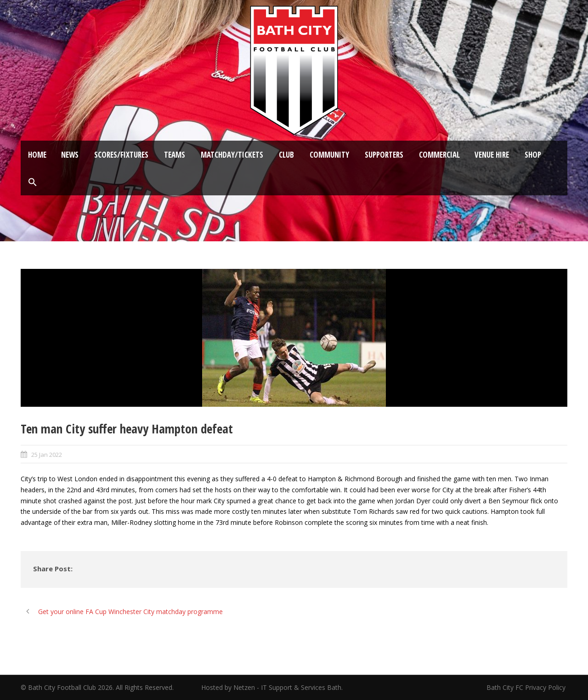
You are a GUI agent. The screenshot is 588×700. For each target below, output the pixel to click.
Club (286, 155)
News (70, 155)
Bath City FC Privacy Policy (527, 687)
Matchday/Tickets (232, 155)
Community (329, 155)
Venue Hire (492, 155)
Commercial (439, 155)
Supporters (384, 155)
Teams (175, 155)
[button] (33, 182)
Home (37, 155)
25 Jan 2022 (47, 455)
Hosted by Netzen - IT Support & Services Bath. (272, 687)
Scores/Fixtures (121, 155)
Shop (533, 155)
